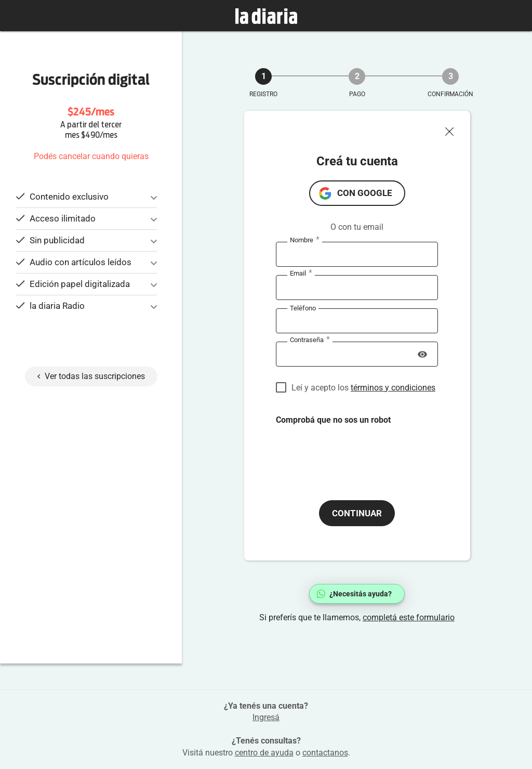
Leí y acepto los (363, 388)
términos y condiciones (393, 388)
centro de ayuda (264, 753)
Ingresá (266, 717)
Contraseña (310, 340)
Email (301, 273)
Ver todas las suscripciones (91, 376)
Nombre (305, 240)
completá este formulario (409, 617)
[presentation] (355, 454)
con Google (365, 193)
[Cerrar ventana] (454, 129)
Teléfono (303, 308)
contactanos (325, 753)
